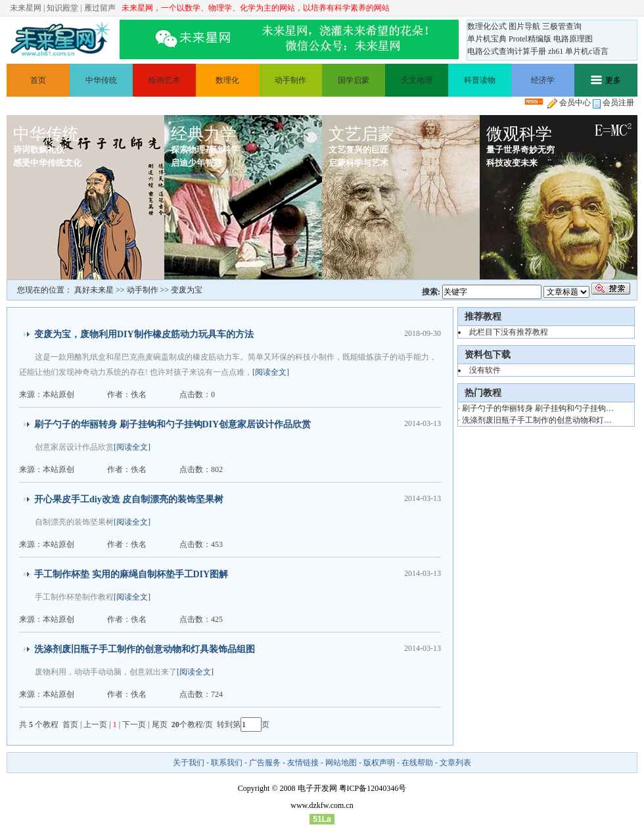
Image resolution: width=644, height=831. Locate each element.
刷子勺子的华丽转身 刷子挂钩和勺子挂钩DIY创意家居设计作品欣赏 (172, 424)
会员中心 (569, 103)
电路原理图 (573, 39)
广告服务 (265, 763)
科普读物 (480, 80)
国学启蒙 (354, 80)
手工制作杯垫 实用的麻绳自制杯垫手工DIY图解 (131, 574)
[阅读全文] (271, 372)
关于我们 (189, 763)
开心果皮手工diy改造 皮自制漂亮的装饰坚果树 (129, 499)
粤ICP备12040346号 (373, 788)
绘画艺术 (164, 80)
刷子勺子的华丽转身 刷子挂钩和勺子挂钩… (538, 408)
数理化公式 (487, 26)
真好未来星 (94, 290)
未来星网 (26, 8)
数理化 (227, 80)
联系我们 (227, 763)
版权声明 (379, 763)
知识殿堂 (62, 8)
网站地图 (341, 763)
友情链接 (303, 763)
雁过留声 (100, 8)
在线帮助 (417, 763)
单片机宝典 (487, 39)
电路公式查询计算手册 (507, 51)
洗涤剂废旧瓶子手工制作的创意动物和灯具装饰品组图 (145, 649)
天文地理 (417, 80)
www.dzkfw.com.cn (322, 805)
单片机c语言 (586, 51)
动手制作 (290, 80)
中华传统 (101, 80)
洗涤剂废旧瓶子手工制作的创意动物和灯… (537, 420)
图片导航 (524, 26)
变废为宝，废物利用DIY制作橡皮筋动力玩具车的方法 (144, 334)
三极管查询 (562, 26)
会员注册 (613, 103)
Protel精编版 (530, 39)
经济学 (543, 80)
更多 (606, 80)
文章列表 (455, 763)
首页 (38, 80)
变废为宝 (187, 290)
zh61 (556, 51)
